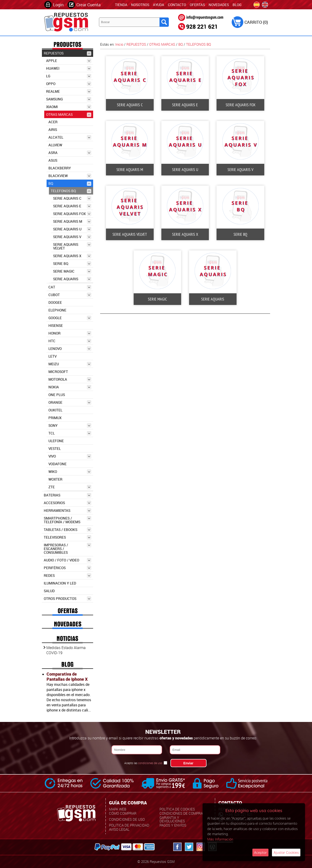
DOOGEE (55, 302)
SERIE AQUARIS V (72, 237)
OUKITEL (55, 410)
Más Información (220, 839)
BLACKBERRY (60, 168)
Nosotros (140, 5)
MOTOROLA (70, 379)
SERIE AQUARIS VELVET (72, 246)
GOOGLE (70, 318)
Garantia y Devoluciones (172, 819)
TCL (70, 433)
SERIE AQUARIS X (72, 256)
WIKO (70, 472)
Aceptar (260, 853)
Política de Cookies (177, 809)
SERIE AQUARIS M (72, 221)
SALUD (49, 591)
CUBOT (70, 295)
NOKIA (70, 387)
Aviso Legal (119, 829)
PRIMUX (55, 418)
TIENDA (121, 5)
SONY (70, 425)
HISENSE (56, 325)
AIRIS (53, 130)
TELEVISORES (68, 537)
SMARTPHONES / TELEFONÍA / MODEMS (68, 520)
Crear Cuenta (88, 5)
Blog (237, 5)
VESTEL (55, 448)
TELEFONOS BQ (71, 191)
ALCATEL (70, 137)
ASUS (53, 160)
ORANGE (70, 402)
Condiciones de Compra (181, 813)
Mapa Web (118, 809)
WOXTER (55, 479)
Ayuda (159, 5)
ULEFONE (56, 441)
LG (69, 76)
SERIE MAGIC (72, 271)
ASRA (70, 153)
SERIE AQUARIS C (72, 198)
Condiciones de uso (127, 819)
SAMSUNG (69, 99)
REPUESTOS (68, 53)
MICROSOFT (58, 372)
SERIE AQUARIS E (72, 206)
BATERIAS (68, 495)
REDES (68, 576)
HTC (70, 341)
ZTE (70, 487)
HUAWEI (69, 68)
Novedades (219, 5)
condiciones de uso (150, 763)
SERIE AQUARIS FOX (72, 214)
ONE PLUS (57, 395)
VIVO (70, 456)
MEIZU (70, 364)
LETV (53, 356)
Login (58, 5)
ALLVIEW (55, 145)
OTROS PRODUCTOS (68, 599)
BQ (70, 183)
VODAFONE (58, 464)
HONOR (70, 333)
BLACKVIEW (70, 176)
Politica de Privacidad (129, 825)
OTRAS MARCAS (69, 114)
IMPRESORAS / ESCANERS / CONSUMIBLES (68, 549)
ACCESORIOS (68, 503)
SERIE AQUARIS (72, 279)
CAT (70, 287)
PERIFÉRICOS (68, 568)
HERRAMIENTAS (68, 511)
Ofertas (197, 5)
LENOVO (70, 349)
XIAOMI (69, 107)
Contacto (177, 5)
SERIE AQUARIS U (72, 229)
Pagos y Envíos (173, 825)
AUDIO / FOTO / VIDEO (68, 560)
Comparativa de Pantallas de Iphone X (67, 677)
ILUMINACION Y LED (60, 583)
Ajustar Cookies (286, 853)
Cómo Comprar (123, 813)
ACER (53, 122)
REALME (69, 91)
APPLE (69, 61)
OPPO (69, 84)
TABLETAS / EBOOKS (68, 530)
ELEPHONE (57, 310)
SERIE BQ (72, 264)
